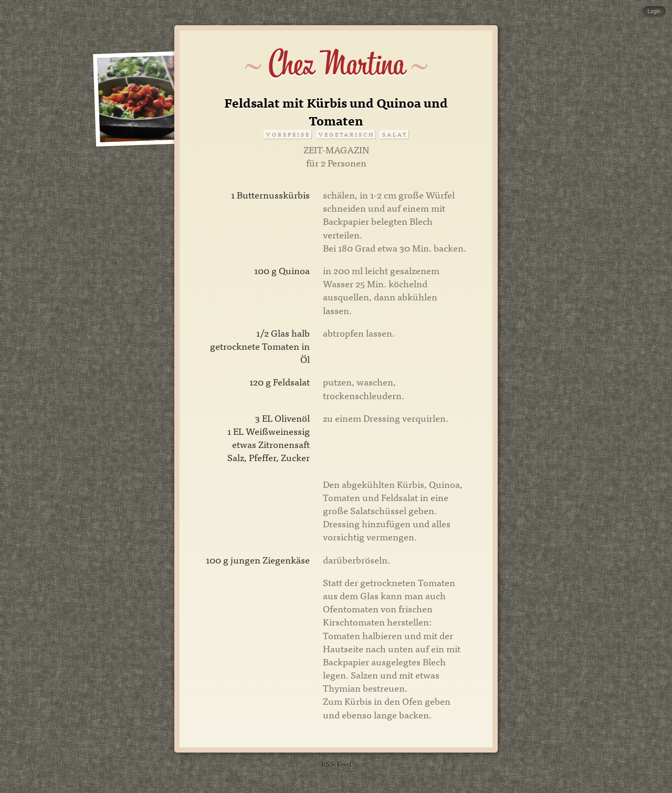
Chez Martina (336, 64)
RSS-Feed (336, 763)
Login (654, 11)
